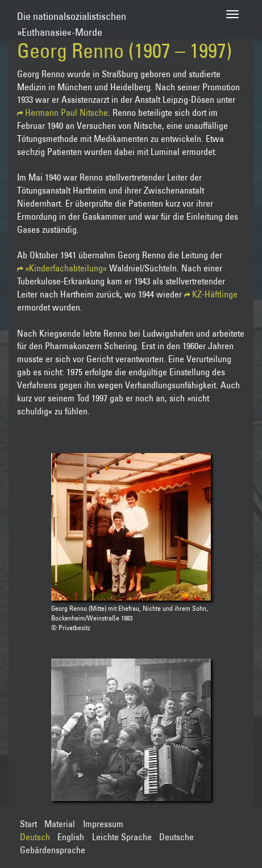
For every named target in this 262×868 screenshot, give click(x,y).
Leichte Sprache (122, 837)
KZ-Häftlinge (215, 294)
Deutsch (35, 837)
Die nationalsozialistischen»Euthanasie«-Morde (72, 19)
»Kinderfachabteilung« (66, 268)
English (71, 837)
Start (28, 824)
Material (60, 824)
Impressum (103, 824)
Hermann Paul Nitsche (66, 112)
